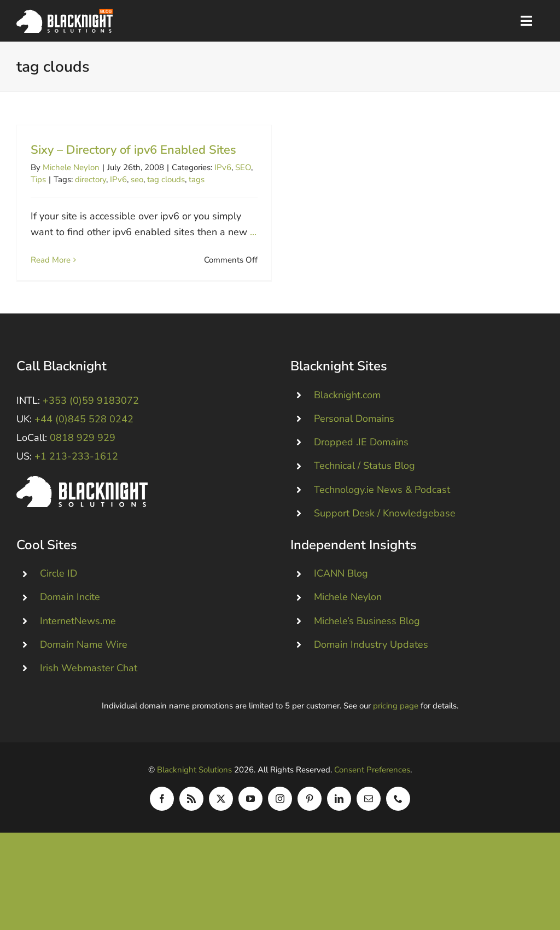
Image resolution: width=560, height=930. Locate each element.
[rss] (191, 823)
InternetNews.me (78, 645)
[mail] (369, 823)
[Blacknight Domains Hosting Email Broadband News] (65, 14)
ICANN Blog (341, 598)
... (253, 232)
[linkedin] (339, 823)
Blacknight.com (347, 419)
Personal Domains (354, 443)
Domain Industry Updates (371, 669)
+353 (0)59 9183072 (91, 425)
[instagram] (280, 823)
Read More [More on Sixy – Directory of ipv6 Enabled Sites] (51, 260)
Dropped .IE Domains (361, 467)
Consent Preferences (372, 794)
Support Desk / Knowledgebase (385, 537)
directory (91, 179)
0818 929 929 (83, 462)
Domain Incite (70, 621)
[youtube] (250, 823)
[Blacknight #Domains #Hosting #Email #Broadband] (82, 505)
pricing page (396, 730)
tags (197, 179)
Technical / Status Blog (364, 490)
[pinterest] (310, 823)
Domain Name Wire (84, 669)
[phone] (398, 823)
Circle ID (59, 598)
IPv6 (223, 167)
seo (137, 179)
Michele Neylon (71, 167)
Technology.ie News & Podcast (382, 514)
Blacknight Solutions (194, 794)
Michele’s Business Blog (367, 645)
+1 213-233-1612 (76, 481)
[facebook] (162, 823)
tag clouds (166, 179)
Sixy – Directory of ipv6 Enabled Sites (133, 150)
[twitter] (221, 823)
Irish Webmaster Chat (89, 692)
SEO (243, 167)
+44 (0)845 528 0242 (84, 443)
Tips (38, 179)
